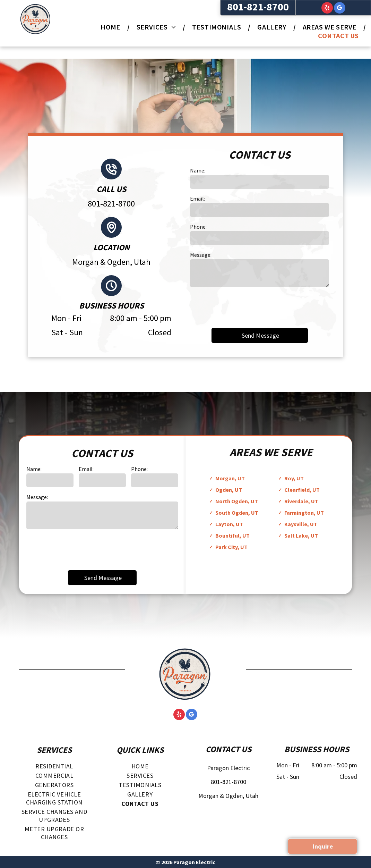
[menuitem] (111, 27)
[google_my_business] (340, 9)
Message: (201, 255)
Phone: (198, 227)
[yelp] (327, 9)
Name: (198, 170)
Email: (197, 199)
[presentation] (243, 307)
